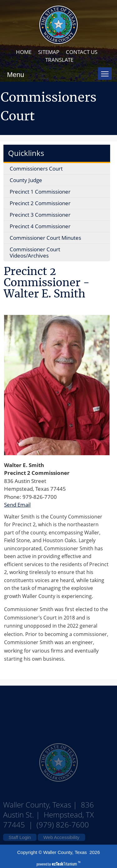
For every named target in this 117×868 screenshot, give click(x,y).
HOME (24, 52)
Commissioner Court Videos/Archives (35, 252)
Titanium (65, 864)
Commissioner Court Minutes (45, 238)
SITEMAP (49, 52)
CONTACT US (82, 52)
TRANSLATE (59, 60)
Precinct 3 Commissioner (40, 215)
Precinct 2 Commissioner (40, 203)
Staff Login (20, 837)
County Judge (26, 180)
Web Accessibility (61, 837)
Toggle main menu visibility (106, 71)
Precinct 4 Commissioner (40, 226)
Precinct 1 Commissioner (40, 192)
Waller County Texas (59, 711)
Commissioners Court (36, 169)
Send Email (17, 505)
